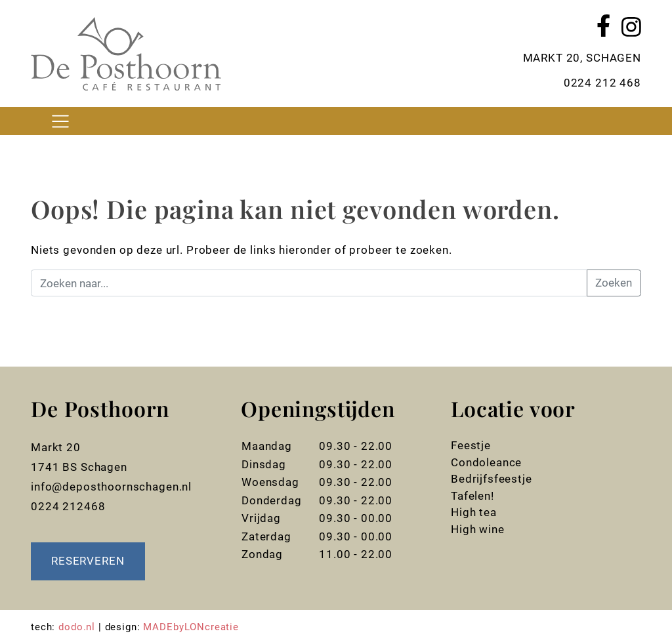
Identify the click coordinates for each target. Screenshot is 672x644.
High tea (474, 512)
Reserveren (88, 561)
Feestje (471, 445)
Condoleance (486, 462)
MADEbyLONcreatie (191, 627)
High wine (478, 529)
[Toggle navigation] (60, 121)
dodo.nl (77, 627)
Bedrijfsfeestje (492, 479)
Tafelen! (472, 496)
